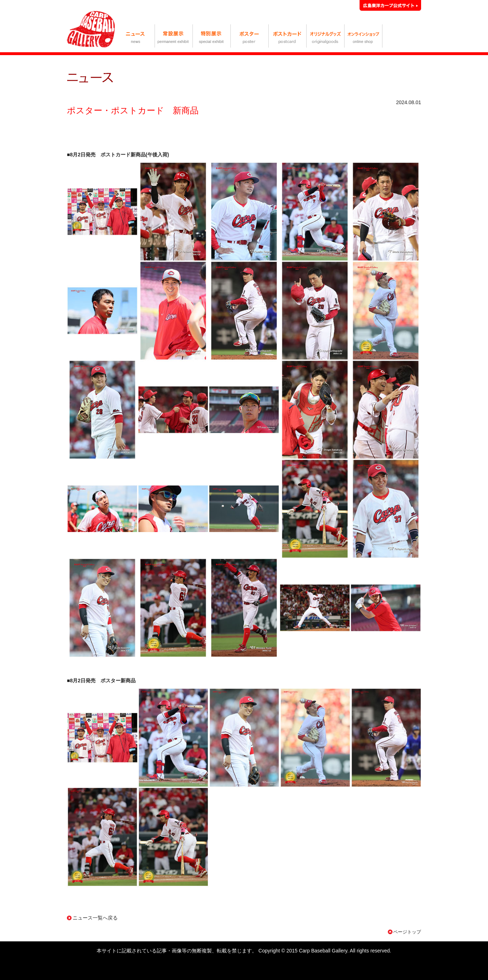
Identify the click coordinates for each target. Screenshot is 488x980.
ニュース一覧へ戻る (95, 918)
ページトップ (407, 932)
